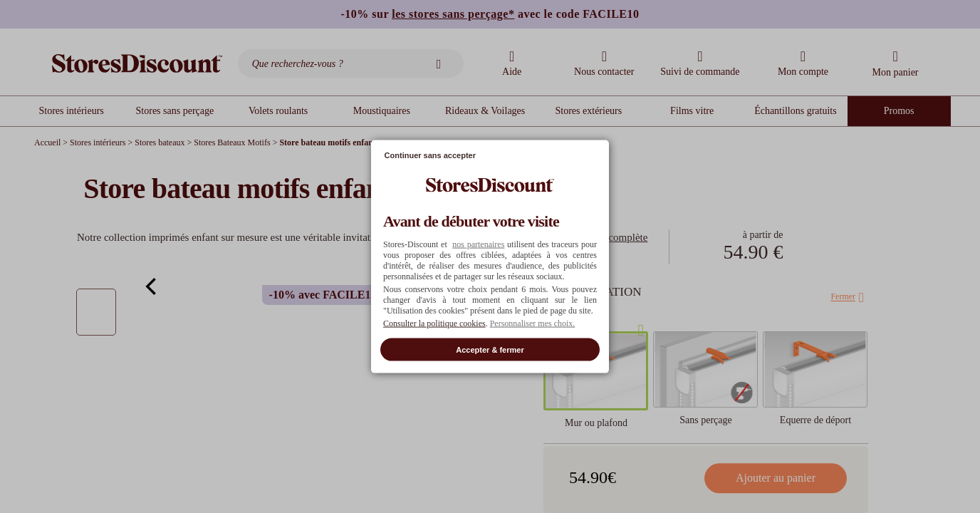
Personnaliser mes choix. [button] (533, 323)
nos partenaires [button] (478, 244)
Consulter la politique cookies (434, 323)
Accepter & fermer (490, 349)
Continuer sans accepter (430, 155)
